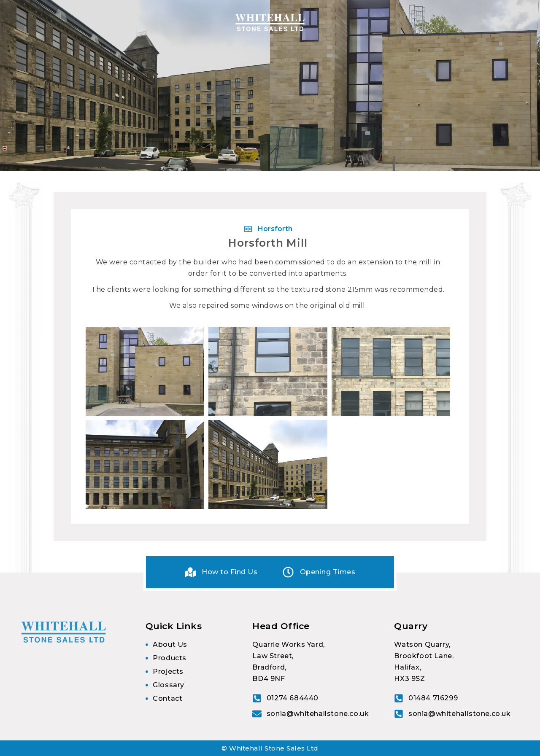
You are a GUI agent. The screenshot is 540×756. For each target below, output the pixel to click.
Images (408, 23)
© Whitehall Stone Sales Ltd (270, 748)
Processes (182, 23)
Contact (446, 23)
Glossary (486, 23)
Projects (364, 23)
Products (125, 23)
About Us (76, 23)
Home (39, 23)
